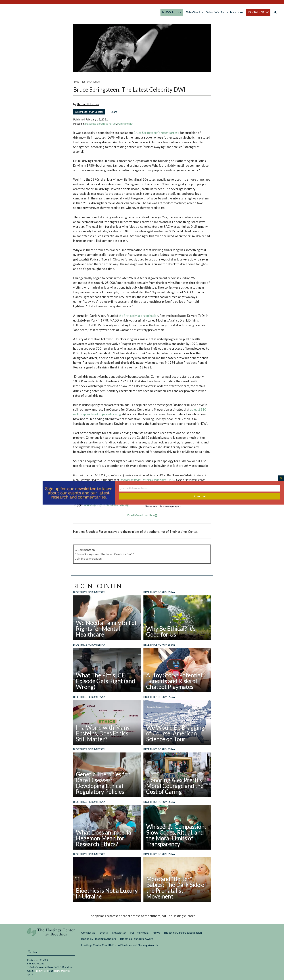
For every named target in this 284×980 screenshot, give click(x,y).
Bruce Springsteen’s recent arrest (156, 133)
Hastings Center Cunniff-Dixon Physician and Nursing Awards (119, 945)
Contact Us (88, 932)
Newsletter (119, 932)
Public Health (125, 124)
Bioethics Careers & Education (183, 932)
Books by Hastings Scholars (99, 939)
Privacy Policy (42, 971)
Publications (235, 12)
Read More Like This (142, 515)
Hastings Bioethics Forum (101, 124)
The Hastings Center (51, 934)
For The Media (139, 932)
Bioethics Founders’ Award (137, 939)
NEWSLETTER (172, 12)
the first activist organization (138, 316)
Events (104, 932)
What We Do (215, 12)
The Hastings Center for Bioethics (43, 12)
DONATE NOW (258, 12)
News (156, 932)
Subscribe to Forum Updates (89, 112)
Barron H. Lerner (88, 104)
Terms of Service (62, 971)
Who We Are (195, 12)
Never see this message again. (163, 506)
